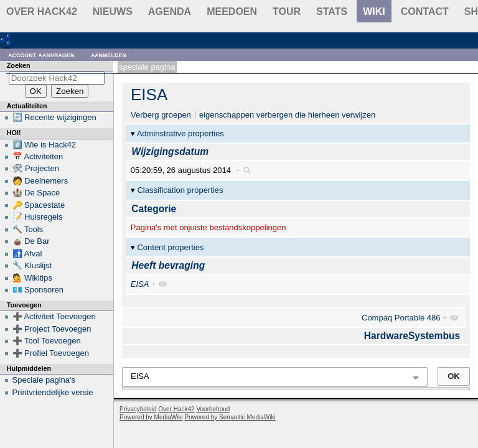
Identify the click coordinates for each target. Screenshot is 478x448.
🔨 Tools (28, 229)
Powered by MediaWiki (151, 417)
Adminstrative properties (180, 133)
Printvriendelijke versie (53, 392)
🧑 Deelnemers (40, 181)
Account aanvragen (41, 54)
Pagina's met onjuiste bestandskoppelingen (209, 227)
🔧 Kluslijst (32, 265)
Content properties (170, 247)
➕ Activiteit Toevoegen (54, 316)
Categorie (154, 209)
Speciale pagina (147, 67)
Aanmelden (109, 54)
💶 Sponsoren (38, 290)
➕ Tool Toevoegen (47, 341)
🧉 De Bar (31, 241)
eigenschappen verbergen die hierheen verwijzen (287, 115)
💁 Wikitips (32, 278)
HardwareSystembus (412, 336)
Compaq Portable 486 (401, 318)
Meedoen (232, 12)
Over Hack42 (42, 12)
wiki (374, 12)
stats (332, 12)
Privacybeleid (138, 409)
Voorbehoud (213, 409)
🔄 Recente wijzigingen (54, 117)
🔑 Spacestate (39, 205)
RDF (26, 40)
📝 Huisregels (38, 217)
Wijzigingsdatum (170, 152)
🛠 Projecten (36, 168)
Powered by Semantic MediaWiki (230, 417)
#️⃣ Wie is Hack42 (45, 145)
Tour (287, 12)
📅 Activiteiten (38, 156)
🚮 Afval (27, 254)
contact (425, 12)
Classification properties (180, 190)
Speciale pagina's (44, 380)
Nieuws (113, 12)
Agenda (170, 12)
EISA (149, 95)
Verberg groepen (161, 115)
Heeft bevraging (168, 265)
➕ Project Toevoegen (52, 329)
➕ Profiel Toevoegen (51, 353)
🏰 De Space (36, 193)
